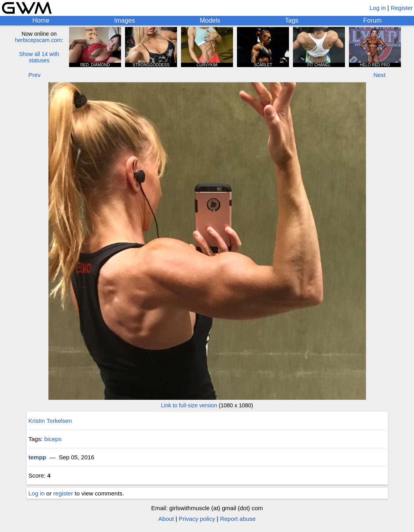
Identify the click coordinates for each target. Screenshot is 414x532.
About (166, 519)
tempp (38, 457)
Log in (378, 8)
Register (402, 8)
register (63, 493)
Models (210, 20)
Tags (292, 20)
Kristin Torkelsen (50, 421)
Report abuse (238, 519)
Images (125, 20)
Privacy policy (197, 519)
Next (380, 75)
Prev (35, 75)
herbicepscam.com (39, 40)
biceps (53, 439)
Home (41, 20)
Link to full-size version (189, 405)
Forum (372, 20)
